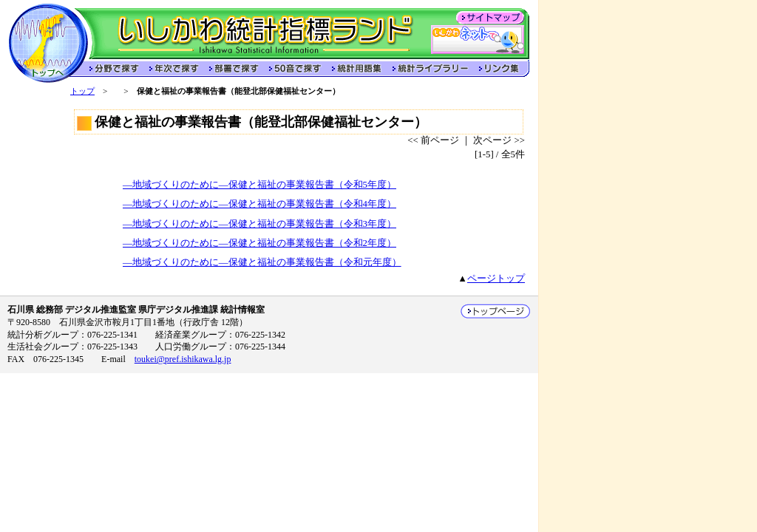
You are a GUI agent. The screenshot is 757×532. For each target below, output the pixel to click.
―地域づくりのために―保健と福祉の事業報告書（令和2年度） (259, 243)
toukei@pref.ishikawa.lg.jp (183, 359)
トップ (82, 91)
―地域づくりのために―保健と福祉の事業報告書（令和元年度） (262, 262)
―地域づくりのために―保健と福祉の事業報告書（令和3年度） (259, 224)
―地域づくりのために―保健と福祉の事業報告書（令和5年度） (259, 185)
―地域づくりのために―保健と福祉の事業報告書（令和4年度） (259, 204)
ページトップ (496, 279)
